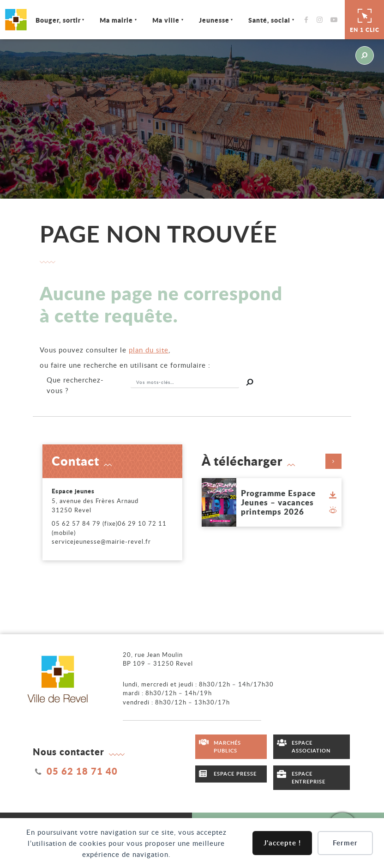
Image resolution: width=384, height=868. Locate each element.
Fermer (345, 843)
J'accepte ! (282, 843)
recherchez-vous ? (75, 385)
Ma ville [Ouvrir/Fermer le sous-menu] (166, 20)
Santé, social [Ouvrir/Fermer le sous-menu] (269, 20)
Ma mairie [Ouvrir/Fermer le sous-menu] (117, 20)
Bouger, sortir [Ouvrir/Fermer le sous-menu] (58, 20)
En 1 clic (365, 19)
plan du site (149, 350)
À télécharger (272, 461)
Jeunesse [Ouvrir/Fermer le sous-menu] (214, 20)
